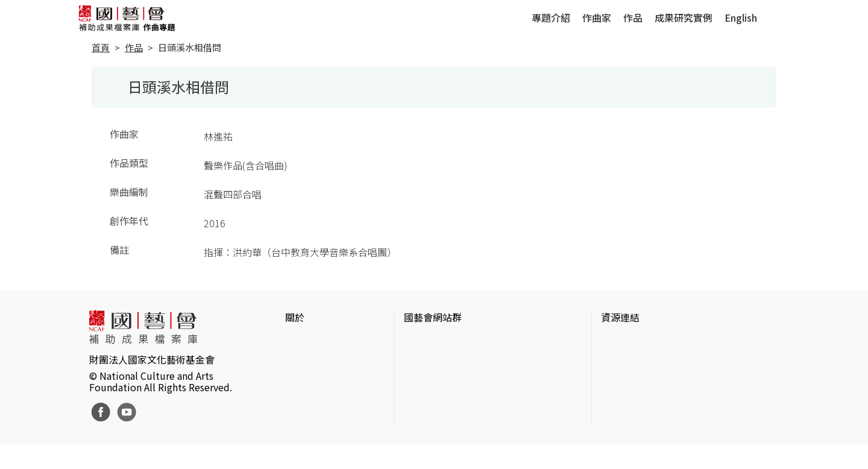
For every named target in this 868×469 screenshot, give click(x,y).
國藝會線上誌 (433, 360)
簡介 (295, 341)
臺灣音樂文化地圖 (640, 399)
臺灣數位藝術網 (635, 380)
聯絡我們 (304, 380)
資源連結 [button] (620, 317)
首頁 (101, 47)
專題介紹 (551, 17)
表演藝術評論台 (438, 380)
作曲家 (597, 17)
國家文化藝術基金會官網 (457, 341)
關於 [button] (295, 317)
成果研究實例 (684, 17)
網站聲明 (304, 360)
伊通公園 (620, 360)
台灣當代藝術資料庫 (644, 341)
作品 (633, 17)
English (741, 17)
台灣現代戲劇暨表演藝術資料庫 (668, 418)
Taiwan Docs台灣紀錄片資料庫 (666, 438)
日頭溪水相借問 (190, 47)
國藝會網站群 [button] (433, 317)
